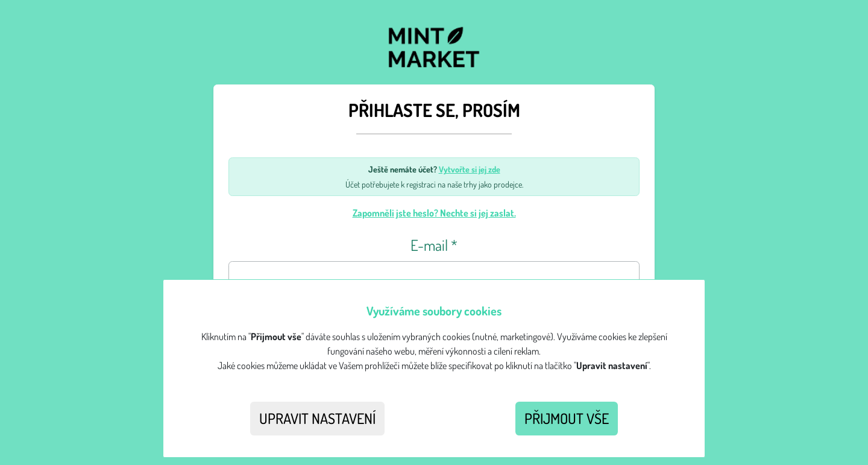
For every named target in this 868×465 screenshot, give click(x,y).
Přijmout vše (567, 418)
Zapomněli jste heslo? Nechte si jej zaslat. (434, 213)
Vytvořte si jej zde (470, 169)
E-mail (434, 245)
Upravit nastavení (317, 418)
